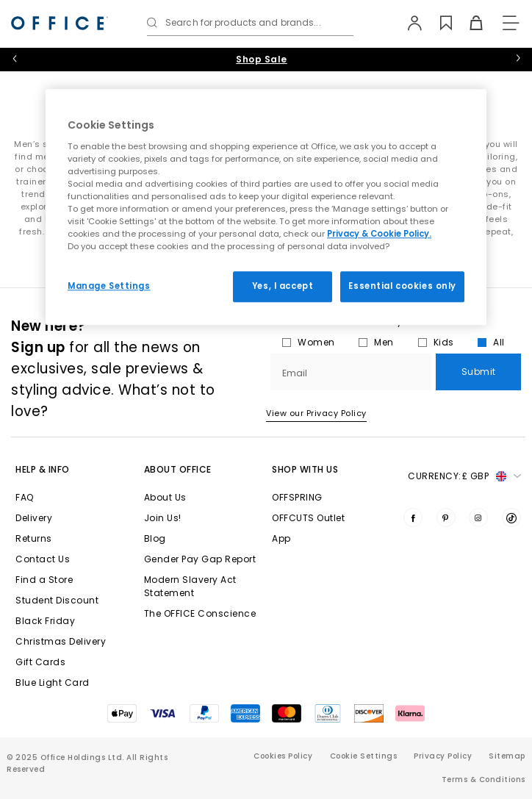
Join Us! (163, 518)
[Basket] (468, 23)
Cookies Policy (283, 756)
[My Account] (408, 23)
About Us (165, 497)
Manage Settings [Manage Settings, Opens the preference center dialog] (109, 286)
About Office (178, 469)
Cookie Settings (364, 756)
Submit (479, 372)
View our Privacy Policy (316, 413)
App (281, 538)
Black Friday (45, 621)
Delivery (34, 518)
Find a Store (44, 580)
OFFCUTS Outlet (308, 518)
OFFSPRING (297, 497)
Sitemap (507, 756)
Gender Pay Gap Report (200, 559)
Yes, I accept (283, 286)
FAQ (25, 497)
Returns (34, 538)
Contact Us (43, 559)
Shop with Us (305, 469)
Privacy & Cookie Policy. (379, 234)
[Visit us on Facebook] (413, 517)
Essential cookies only (402, 286)
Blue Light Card (53, 682)
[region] (266, 207)
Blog (155, 538)
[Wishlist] (438, 23)
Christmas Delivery (61, 641)
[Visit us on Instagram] (478, 517)
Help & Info (43, 469)
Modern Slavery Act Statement (190, 586)
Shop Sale (262, 59)
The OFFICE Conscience (200, 613)
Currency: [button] (464, 476)
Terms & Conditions (484, 780)
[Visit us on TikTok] (511, 517)
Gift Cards (40, 662)
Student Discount (57, 600)
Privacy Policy (443, 756)
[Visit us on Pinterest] (446, 517)
